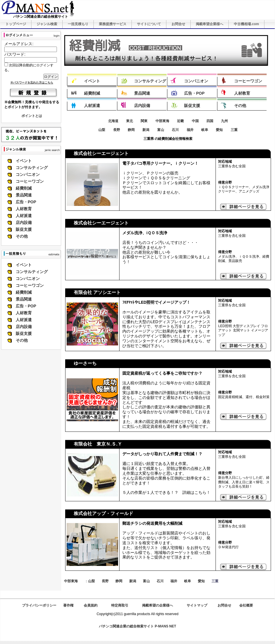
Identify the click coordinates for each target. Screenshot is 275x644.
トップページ (16, 24)
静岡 (131, 130)
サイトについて (149, 24)
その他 (22, 236)
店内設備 (24, 222)
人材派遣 (24, 216)
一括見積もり (78, 24)
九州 (224, 121)
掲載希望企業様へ (210, 24)
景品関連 (24, 195)
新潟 (146, 130)
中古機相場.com (246, 24)
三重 (234, 130)
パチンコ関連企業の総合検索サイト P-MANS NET (137, 626)
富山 (161, 130)
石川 (175, 130)
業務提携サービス (113, 24)
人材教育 (24, 209)
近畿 (180, 121)
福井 (190, 130)
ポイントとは (32, 116)
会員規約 (91, 605)
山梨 (102, 130)
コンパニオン (28, 174)
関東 (144, 121)
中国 (195, 121)
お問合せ (178, 24)
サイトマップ (197, 605)
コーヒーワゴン (30, 181)
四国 (210, 121)
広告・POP (26, 202)
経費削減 (24, 188)
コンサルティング (32, 168)
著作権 (68, 605)
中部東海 (162, 121)
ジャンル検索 (47, 24)
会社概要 (246, 605)
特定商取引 (120, 605)
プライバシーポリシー (39, 605)
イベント (24, 161)
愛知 (219, 130)
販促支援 (24, 229)
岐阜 (205, 130)
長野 (117, 130)
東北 (129, 121)
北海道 (113, 121)
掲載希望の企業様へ (158, 605)
